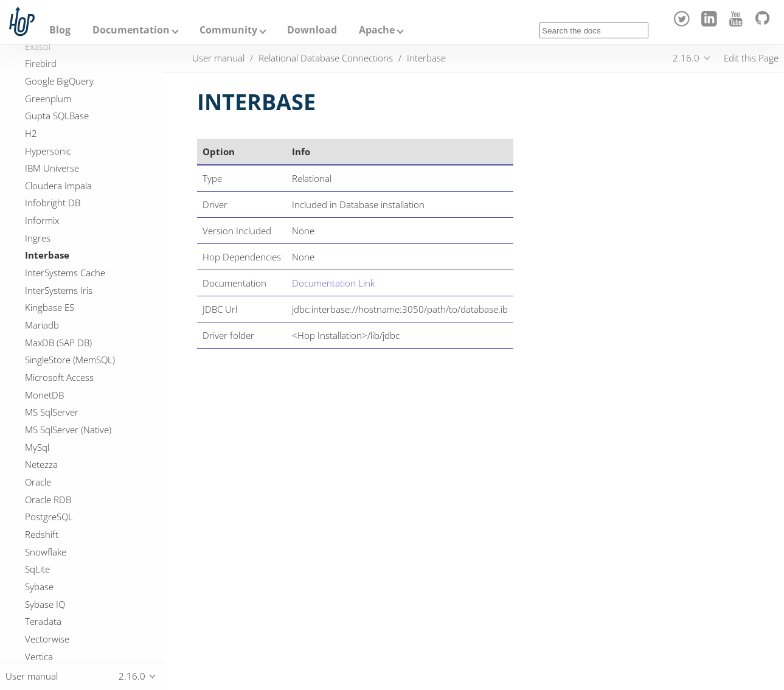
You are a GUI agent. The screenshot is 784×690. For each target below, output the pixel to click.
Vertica (39, 657)
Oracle (38, 482)
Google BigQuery (59, 81)
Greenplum (48, 99)
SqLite (37, 569)
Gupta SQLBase (57, 116)
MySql (37, 447)
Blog (60, 30)
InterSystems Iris (59, 290)
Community (228, 30)
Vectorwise (47, 639)
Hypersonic (48, 151)
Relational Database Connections (326, 58)
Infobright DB (53, 203)
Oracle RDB (48, 500)
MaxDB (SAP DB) (58, 343)
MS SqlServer (52, 412)
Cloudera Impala (58, 186)
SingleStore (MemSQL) (70, 360)
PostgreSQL (49, 517)
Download (312, 30)
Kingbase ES (50, 307)
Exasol (38, 46)
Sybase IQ (45, 604)
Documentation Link (333, 283)
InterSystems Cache (65, 273)
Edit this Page (751, 58)
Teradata (43, 621)
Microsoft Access (59, 377)
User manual (218, 58)
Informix (42, 220)
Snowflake (46, 552)
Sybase (39, 587)
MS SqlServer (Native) (68, 430)
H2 (31, 133)
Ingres (38, 238)
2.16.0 (686, 58)
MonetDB (44, 395)
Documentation (131, 30)
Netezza (41, 464)
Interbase (47, 255)
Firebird (41, 63)
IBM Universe (52, 168)
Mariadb (42, 325)
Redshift (42, 534)
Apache (377, 30)
